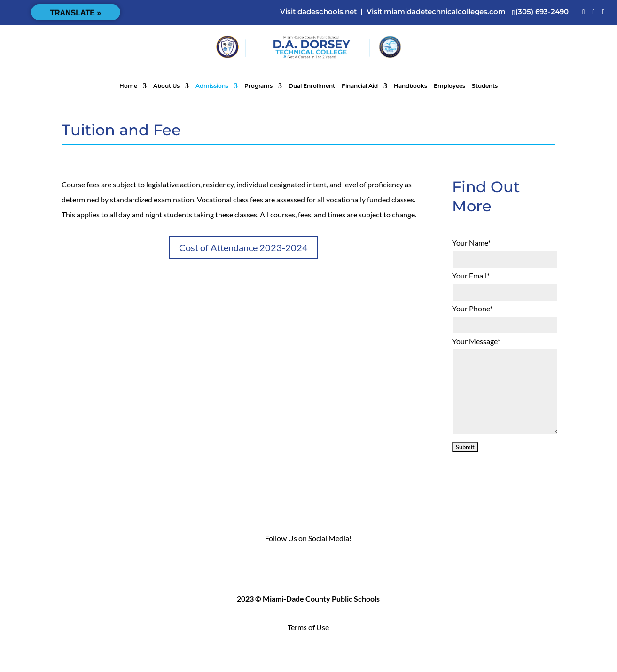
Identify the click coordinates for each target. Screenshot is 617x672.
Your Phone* (472, 308)
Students (485, 86)
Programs (258, 86)
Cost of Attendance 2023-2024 (243, 247)
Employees (449, 86)
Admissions (212, 86)
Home (128, 86)
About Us (166, 86)
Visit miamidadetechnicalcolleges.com (436, 12)
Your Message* (476, 341)
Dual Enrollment (312, 86)
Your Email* (471, 275)
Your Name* (471, 243)
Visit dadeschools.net (318, 12)
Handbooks (410, 86)
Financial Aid (360, 86)
